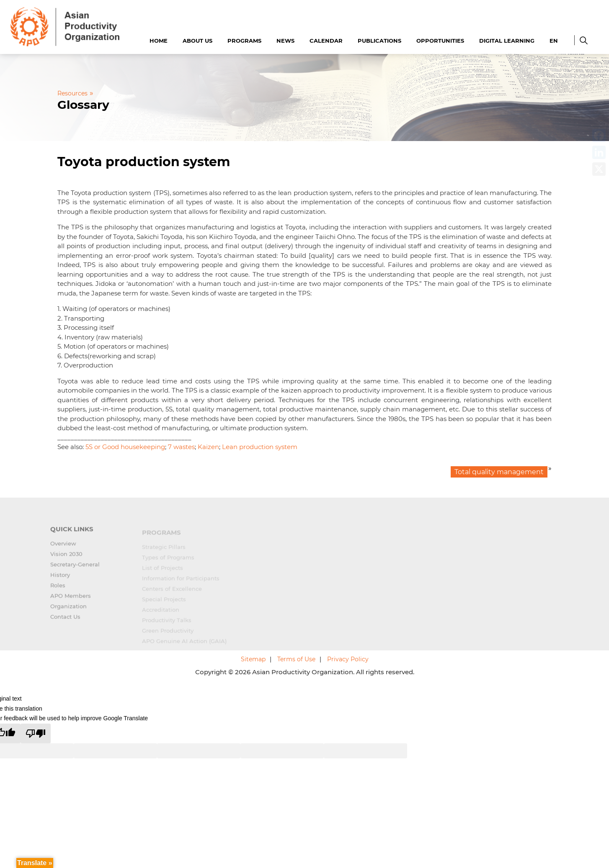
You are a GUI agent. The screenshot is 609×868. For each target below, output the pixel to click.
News (285, 41)
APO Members (71, 601)
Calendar (326, 41)
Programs (244, 41)
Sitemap (253, 659)
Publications (379, 41)
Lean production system (260, 447)
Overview (63, 548)
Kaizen (208, 447)
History (60, 580)
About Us (197, 41)
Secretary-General (75, 569)
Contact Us (65, 621)
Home (159, 41)
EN (554, 41)
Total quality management (499, 472)
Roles (58, 590)
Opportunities (440, 41)
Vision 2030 (66, 559)
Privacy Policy (348, 659)
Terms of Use (296, 659)
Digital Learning (507, 41)
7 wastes (181, 447)
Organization (68, 611)
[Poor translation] (36, 733)
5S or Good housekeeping (125, 447)
